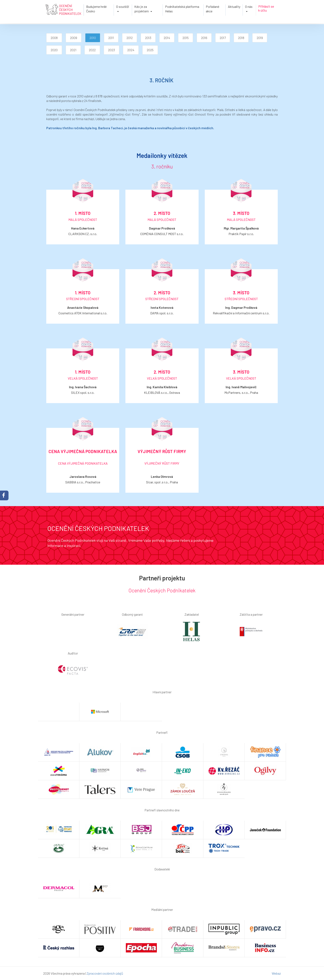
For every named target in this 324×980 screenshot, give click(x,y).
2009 (74, 38)
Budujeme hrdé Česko (96, 9)
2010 (93, 38)
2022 (92, 50)
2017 (223, 38)
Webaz (276, 973)
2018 (241, 38)
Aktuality (234, 7)
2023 (111, 50)
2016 (204, 38)
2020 (54, 50)
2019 (260, 38)
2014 (167, 38)
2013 (148, 38)
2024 (131, 50)
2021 (73, 50)
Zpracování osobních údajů (105, 973)
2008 (54, 38)
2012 (130, 38)
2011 (111, 38)
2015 (186, 38)
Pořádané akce (213, 9)
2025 (150, 50)
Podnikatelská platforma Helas (182, 9)
